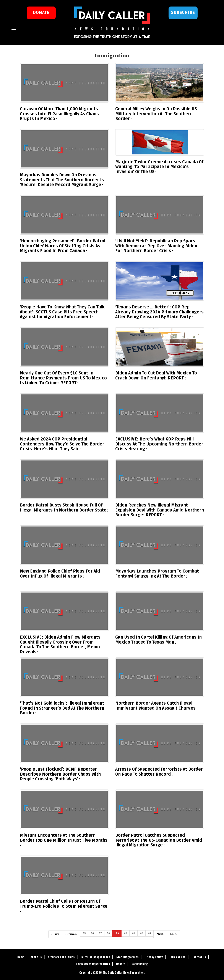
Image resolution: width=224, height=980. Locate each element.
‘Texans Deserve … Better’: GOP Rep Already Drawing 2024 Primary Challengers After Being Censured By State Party (159, 312)
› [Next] (160, 934)
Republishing (140, 964)
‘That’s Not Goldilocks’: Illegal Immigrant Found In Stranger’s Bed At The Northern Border (62, 708)
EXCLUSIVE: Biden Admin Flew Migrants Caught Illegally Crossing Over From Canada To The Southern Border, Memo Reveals (60, 645)
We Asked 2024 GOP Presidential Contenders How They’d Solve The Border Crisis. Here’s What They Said (62, 444)
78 (108, 933)
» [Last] (174, 934)
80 (125, 933)
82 (141, 933)
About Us (36, 957)
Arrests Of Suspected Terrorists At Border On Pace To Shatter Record (159, 772)
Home (21, 957)
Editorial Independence (95, 957)
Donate (121, 964)
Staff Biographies (127, 957)
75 (84, 933)
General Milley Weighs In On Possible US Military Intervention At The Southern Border (156, 114)
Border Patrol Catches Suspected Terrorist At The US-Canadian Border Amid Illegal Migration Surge (159, 840)
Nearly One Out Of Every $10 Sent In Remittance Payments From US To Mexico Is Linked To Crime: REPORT (63, 378)
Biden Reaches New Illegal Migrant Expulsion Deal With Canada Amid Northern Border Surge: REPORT (160, 510)
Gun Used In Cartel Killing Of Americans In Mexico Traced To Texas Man (158, 640)
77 (100, 933)
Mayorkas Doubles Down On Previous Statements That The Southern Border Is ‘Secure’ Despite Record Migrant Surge (62, 180)
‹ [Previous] (71, 934)
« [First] (55, 934)
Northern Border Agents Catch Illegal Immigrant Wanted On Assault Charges (155, 706)
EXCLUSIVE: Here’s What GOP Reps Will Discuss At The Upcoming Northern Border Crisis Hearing (159, 444)
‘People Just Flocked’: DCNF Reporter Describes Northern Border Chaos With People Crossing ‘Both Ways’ (60, 774)
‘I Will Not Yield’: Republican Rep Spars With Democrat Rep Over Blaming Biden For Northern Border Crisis (156, 246)
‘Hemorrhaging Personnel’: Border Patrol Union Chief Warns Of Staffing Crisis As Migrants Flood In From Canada (63, 246)
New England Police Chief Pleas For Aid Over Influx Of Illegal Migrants (60, 574)
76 (92, 933)
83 (149, 933)
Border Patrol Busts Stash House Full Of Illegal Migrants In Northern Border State (63, 508)
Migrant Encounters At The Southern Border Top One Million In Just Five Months (64, 838)
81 (133, 933)
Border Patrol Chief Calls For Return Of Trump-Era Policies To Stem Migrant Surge (64, 904)
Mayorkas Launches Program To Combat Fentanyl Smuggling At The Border (157, 574)
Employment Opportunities (93, 964)
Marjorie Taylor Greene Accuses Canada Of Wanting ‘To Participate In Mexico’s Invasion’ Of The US (159, 167)
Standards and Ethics (61, 957)
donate (41, 13)
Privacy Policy (154, 957)
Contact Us (199, 957)
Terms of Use (177, 957)
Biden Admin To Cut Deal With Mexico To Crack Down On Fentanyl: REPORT (156, 376)
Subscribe (183, 13)
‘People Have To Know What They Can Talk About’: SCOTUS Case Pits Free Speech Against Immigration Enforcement (62, 312)
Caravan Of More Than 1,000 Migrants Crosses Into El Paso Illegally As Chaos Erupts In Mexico (59, 114)
